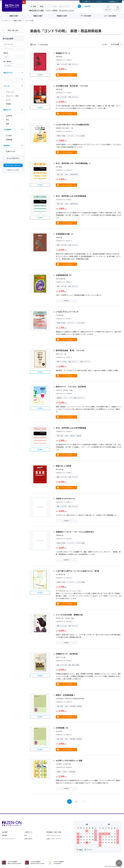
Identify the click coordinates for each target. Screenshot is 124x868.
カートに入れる (67, 75)
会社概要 (5, 832)
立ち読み (40, 75)
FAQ (25, 835)
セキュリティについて (53, 835)
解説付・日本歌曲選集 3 (65, 695)
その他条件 (7, 130)
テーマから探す (86, 16)
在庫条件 (7, 145)
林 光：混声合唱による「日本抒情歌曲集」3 (73, 163)
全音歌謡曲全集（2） (64, 275)
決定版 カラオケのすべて (65, 498)
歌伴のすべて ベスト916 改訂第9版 (71, 387)
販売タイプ (7, 110)
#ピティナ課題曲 (52, 10)
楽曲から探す (38, 16)
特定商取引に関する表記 (54, 832)
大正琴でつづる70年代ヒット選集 (69, 760)
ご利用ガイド (87, 1)
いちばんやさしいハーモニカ (67, 312)
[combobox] (61, 6)
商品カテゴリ (8, 73)
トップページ (6, 21)
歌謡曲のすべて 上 (63, 53)
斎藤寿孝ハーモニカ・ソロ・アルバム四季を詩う (75, 532)
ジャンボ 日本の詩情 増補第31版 (69, 615)
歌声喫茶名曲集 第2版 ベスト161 (70, 350)
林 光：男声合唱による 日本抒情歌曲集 (71, 196)
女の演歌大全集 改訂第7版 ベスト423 (72, 86)
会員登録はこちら (114, 1)
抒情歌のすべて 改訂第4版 (67, 654)
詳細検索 (87, 6)
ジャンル (7, 86)
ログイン (100, 1)
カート (118, 10)
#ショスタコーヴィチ (66, 10)
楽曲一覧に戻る (13, 30)
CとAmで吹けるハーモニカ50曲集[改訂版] (73, 124)
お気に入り (108, 10)
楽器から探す (14, 16)
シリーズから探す (110, 16)
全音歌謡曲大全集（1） (65, 234)
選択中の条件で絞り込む (13, 165)
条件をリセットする (13, 170)
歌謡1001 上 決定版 (64, 466)
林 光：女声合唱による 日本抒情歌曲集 (71, 428)
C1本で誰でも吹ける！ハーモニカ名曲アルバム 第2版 (77, 571)
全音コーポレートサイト (54, 839)
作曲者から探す (62, 16)
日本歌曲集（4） (62, 728)
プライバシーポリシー (9, 839)
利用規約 (5, 835)
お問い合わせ (28, 839)
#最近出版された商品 (36, 10)
